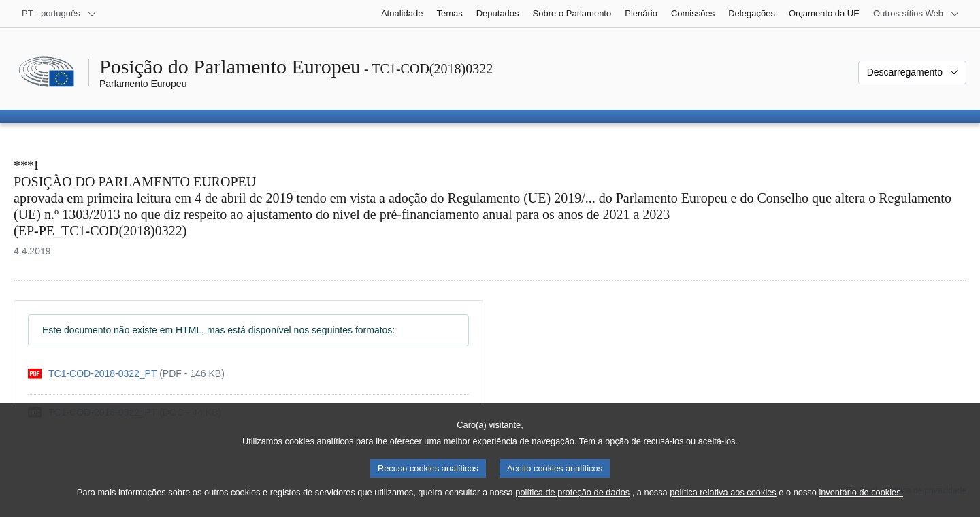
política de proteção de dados (572, 504)
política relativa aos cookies (723, 504)
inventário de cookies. (861, 504)
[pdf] (126, 374)
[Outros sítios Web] (916, 14)
